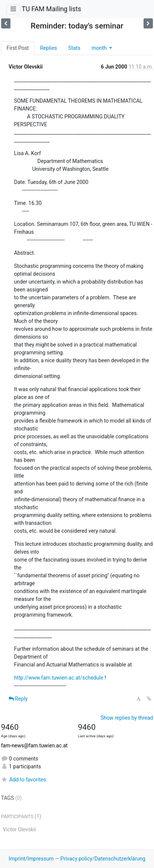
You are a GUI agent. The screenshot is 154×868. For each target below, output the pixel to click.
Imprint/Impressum (31, 859)
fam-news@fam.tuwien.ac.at (34, 745)
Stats (74, 48)
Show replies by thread (127, 718)
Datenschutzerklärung (120, 859)
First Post (18, 48)
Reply (18, 699)
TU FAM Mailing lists (51, 9)
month (100, 48)
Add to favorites (24, 780)
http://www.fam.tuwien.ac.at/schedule (59, 678)
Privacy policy (76, 859)
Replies (48, 48)
